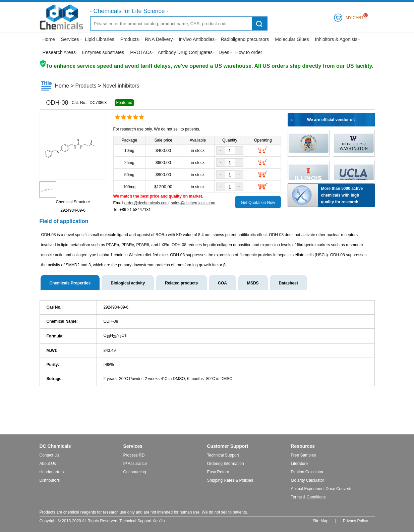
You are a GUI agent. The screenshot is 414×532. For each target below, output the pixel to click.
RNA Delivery (159, 39)
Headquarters (52, 472)
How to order (249, 52)
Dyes (224, 52)
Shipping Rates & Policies (230, 480)
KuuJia (159, 521)
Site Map (320, 521)
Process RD (134, 455)
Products (130, 39)
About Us (48, 464)
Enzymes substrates (103, 52)
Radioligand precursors (245, 39)
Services (70, 39)
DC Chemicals (55, 446)
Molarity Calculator (308, 480)
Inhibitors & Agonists (336, 39)
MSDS (253, 283)
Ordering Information (226, 464)
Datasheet (288, 283)
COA (222, 283)
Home (49, 39)
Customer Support (228, 446)
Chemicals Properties (70, 283)
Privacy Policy (356, 521)
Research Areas (59, 52)
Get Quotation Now (258, 203)
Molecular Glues (292, 39)
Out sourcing (135, 472)
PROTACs (141, 52)
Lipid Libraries (100, 39)
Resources (303, 446)
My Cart (355, 17)
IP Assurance (135, 464)
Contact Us (49, 455)
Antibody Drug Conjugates (185, 52)
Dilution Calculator (307, 472)
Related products (181, 283)
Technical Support (223, 455)
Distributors (50, 480)
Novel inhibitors (121, 86)
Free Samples (304, 455)
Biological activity (128, 283)
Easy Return (218, 472)
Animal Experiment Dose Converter (322, 489)
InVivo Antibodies (197, 39)
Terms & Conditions (308, 497)
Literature (300, 464)
